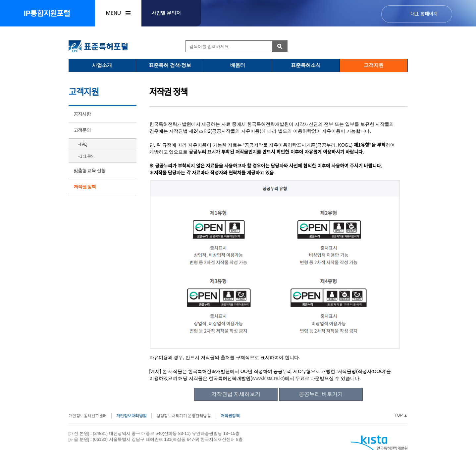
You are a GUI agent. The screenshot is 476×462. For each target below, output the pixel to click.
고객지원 (374, 65)
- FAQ (83, 144)
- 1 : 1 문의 (86, 156)
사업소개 (102, 65)
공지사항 (82, 114)
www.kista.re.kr (268, 378)
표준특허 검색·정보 (170, 65)
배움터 (238, 65)
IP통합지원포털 (47, 13)
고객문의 (82, 130)
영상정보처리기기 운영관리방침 (184, 416)
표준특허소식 (306, 65)
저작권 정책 (85, 187)
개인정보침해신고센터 (88, 416)
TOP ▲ (401, 415)
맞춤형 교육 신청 (90, 170)
